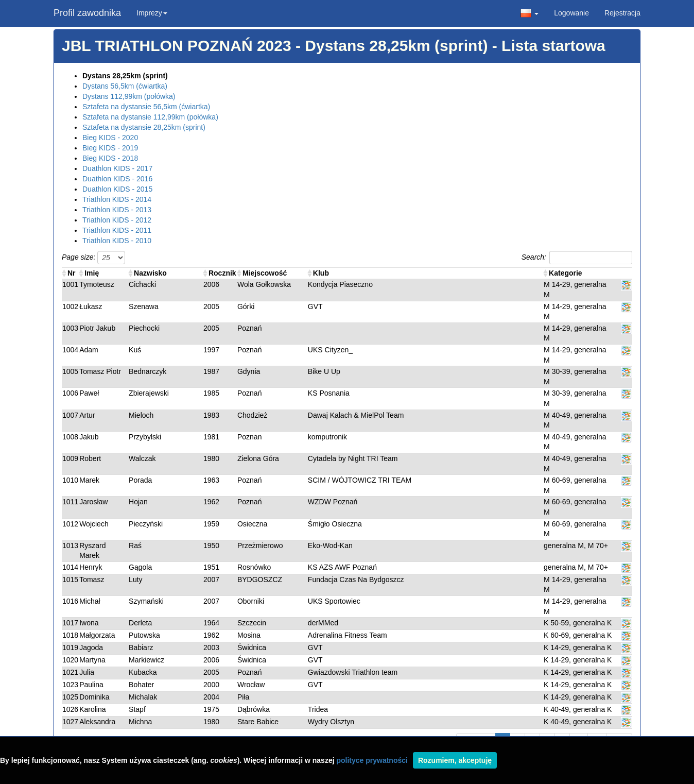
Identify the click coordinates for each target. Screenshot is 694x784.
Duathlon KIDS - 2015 (117, 189)
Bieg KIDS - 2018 (110, 158)
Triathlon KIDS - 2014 (117, 199)
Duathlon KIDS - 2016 (117, 179)
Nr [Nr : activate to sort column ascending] (72, 273)
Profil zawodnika (87, 13)
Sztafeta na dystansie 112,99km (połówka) (150, 117)
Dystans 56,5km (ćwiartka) (125, 86)
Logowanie (571, 13)
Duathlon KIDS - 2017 (117, 168)
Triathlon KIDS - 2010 (117, 241)
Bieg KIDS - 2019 (110, 148)
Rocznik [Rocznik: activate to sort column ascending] (222, 273)
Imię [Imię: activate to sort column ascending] (92, 273)
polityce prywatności (372, 760)
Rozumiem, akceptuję (455, 760)
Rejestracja (622, 13)
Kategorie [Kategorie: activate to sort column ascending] (566, 273)
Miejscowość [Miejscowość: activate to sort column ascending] (265, 273)
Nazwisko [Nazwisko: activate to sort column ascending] (150, 273)
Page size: (93, 258)
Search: (577, 258)
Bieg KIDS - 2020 (110, 138)
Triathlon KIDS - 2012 (117, 220)
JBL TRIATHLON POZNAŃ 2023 (177, 46)
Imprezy (152, 13)
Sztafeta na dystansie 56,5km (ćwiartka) (146, 107)
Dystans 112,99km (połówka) (129, 96)
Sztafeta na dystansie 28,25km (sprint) (144, 127)
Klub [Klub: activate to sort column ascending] (321, 273)
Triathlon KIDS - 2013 (117, 210)
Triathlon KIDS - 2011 (117, 230)
